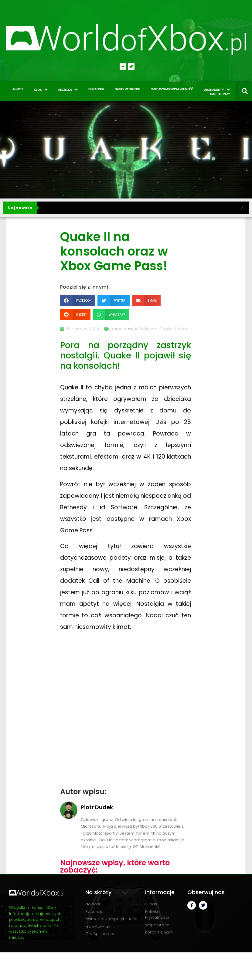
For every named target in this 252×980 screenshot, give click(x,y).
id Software (146, 329)
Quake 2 (168, 329)
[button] (78, 301)
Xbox (183, 329)
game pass (122, 329)
